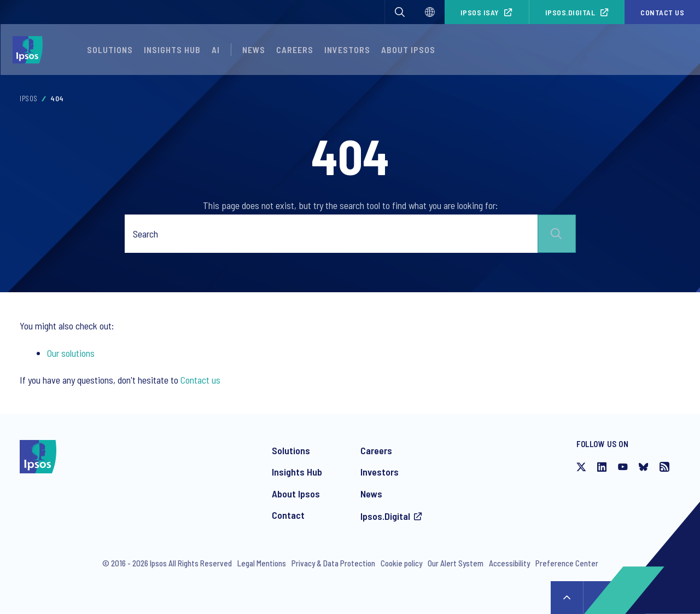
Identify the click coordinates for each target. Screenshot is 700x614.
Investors (380, 472)
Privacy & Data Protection (333, 563)
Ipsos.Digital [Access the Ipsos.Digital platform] (385, 516)
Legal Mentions (262, 563)
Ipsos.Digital (570, 12)
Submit (557, 234)
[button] (400, 12)
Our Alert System (456, 563)
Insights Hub (297, 472)
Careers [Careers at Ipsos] (376, 450)
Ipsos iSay (480, 12)
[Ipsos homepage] (30, 50)
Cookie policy (401, 563)
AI (216, 50)
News (371, 494)
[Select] (430, 12)
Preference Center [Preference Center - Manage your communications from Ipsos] (567, 563)
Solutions (110, 50)
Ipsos (29, 99)
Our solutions (71, 353)
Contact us (662, 12)
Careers (295, 50)
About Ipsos (296, 494)
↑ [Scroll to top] (567, 598)
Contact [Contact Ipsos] (288, 515)
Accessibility (509, 563)
